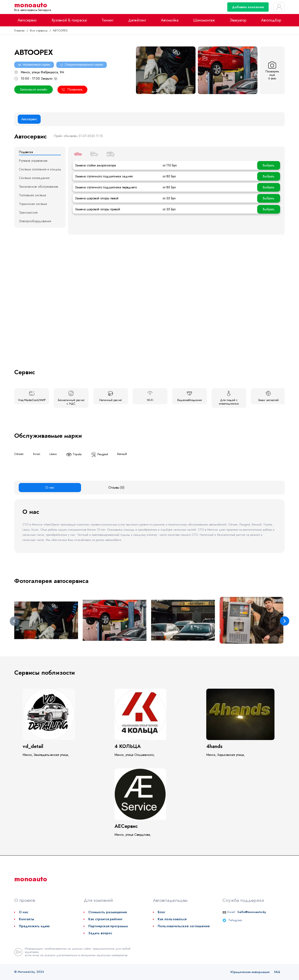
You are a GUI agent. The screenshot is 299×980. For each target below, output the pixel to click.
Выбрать (269, 165)
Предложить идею (34, 926)
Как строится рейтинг (105, 919)
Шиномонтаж (204, 20)
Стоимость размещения (107, 912)
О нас (24, 912)
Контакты (27, 919)
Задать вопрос (100, 933)
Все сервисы (39, 30)
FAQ (277, 972)
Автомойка (170, 20)
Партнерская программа (108, 926)
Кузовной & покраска (69, 20)
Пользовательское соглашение (184, 926)
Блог (162, 912)
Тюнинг (108, 20)
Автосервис (27, 20)
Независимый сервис (34, 65)
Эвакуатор (238, 20)
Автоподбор (271, 20)
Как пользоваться (172, 919)
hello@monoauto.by (252, 912)
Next (285, 621)
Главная (20, 30)
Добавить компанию (248, 7)
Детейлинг (137, 20)
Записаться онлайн (34, 89)
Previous (14, 621)
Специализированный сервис (82, 65)
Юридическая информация (250, 972)
